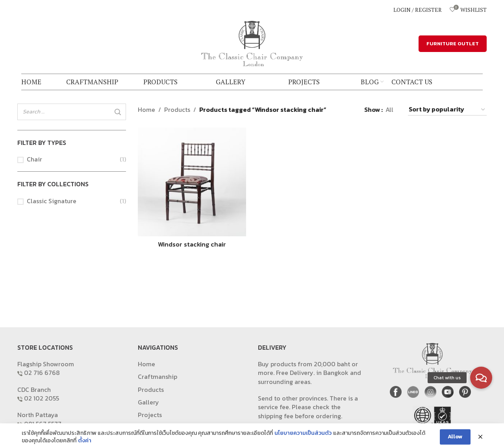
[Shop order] (447, 110)
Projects (150, 415)
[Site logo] (252, 43)
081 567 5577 (43, 424)
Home (146, 109)
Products (177, 109)
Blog (145, 428)
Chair (34, 159)
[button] (481, 378)
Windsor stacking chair (192, 244)
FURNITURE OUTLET (453, 44)
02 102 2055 (42, 398)
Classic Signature (52, 201)
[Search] (118, 112)
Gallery (148, 402)
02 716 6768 (42, 373)
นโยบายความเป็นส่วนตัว (303, 442)
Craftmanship (157, 377)
